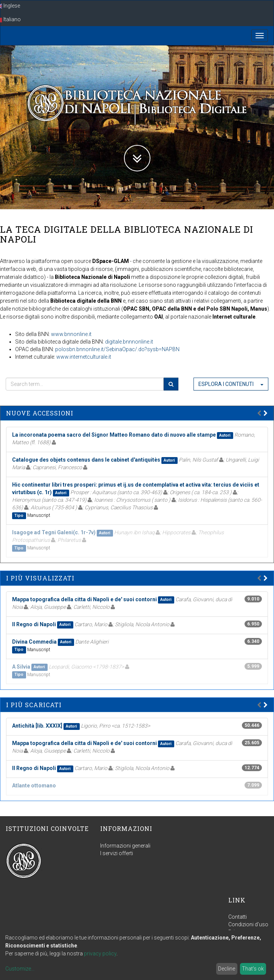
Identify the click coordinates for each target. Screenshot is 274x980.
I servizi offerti (117, 853)
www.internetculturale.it (84, 357)
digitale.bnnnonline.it (129, 342)
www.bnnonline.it (71, 334)
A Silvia (21, 667)
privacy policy (100, 954)
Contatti (238, 917)
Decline (227, 969)
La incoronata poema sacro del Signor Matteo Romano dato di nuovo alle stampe (114, 435)
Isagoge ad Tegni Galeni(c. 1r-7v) (54, 532)
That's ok (253, 969)
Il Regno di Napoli (34, 624)
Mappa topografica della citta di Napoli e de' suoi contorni (84, 599)
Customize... (20, 969)
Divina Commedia (34, 642)
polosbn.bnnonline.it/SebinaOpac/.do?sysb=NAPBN (117, 349)
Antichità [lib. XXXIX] (37, 726)
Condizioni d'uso (248, 924)
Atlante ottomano (34, 786)
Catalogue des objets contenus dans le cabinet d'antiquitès (86, 460)
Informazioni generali (125, 846)
